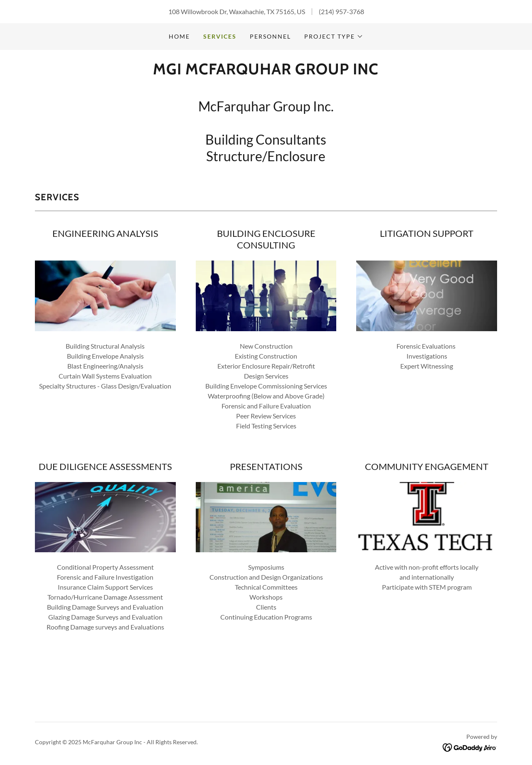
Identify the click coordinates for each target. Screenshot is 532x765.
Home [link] (179, 36)
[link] (266, 72)
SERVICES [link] (220, 36)
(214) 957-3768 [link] (341, 11)
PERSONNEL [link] (270, 36)
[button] (334, 37)
